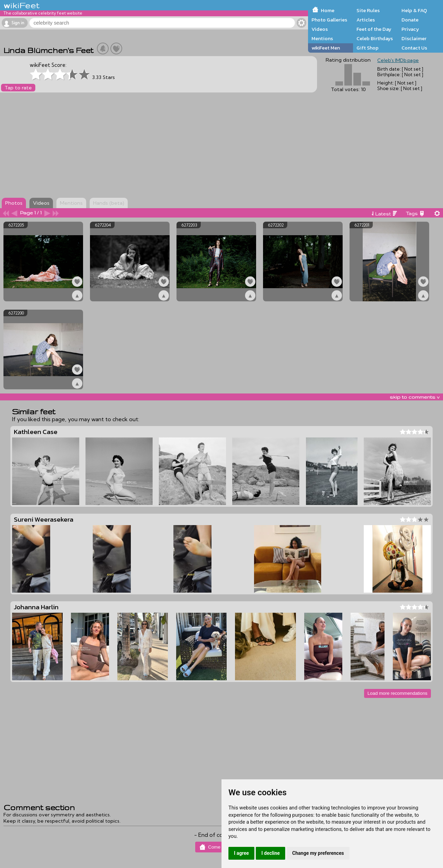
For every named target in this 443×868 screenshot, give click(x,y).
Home (328, 10)
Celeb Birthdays (375, 38)
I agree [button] (241, 853)
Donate (410, 20)
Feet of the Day (374, 29)
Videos (320, 29)
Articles (366, 20)
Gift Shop (368, 48)
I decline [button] (270, 853)
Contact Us (414, 48)
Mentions (322, 38)
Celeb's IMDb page (398, 60)
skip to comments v (415, 397)
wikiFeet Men (326, 48)
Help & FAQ (414, 10)
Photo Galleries (329, 20)
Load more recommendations (397, 693)
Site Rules (368, 10)
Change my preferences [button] (318, 853)
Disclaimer (414, 38)
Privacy (410, 29)
